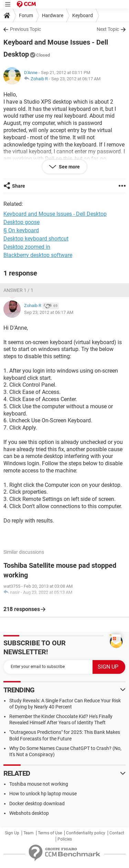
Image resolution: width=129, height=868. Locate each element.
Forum (26, 15)
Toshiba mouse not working (39, 784)
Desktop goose (21, 222)
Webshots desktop (29, 813)
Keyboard (83, 15)
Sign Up (12, 833)
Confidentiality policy (86, 833)
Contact (117, 833)
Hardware (53, 15)
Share (19, 186)
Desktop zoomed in (27, 247)
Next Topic (108, 29)
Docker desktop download (37, 804)
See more (69, 167)
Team (29, 833)
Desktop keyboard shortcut (36, 239)
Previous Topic (25, 29)
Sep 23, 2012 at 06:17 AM (76, 79)
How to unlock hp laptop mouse (43, 794)
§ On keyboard (21, 230)
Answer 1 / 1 (18, 290)
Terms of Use (50, 833)
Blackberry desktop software (38, 255)
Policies (65, 839)
